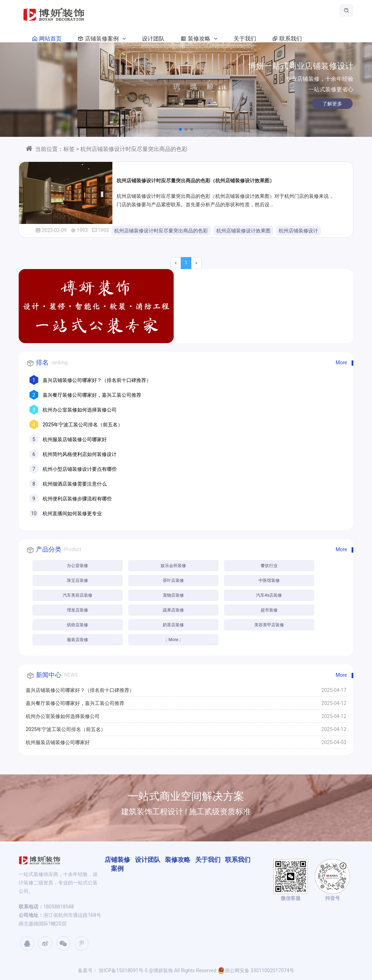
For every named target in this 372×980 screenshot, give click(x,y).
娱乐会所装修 (173, 566)
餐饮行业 (269, 566)
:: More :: (173, 640)
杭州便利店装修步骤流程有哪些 (77, 499)
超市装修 (269, 610)
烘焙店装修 (77, 625)
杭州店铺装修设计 (298, 231)
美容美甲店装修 (269, 625)
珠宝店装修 (77, 580)
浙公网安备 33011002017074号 (256, 970)
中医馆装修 (269, 580)
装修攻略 (198, 39)
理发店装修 (77, 610)
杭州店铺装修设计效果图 (243, 231)
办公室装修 (77, 566)
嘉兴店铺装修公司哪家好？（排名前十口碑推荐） (97, 380)
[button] (180, 129)
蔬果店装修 (173, 610)
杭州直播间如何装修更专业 (72, 513)
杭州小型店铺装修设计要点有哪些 (80, 469)
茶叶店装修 (173, 580)
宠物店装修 (173, 595)
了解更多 (318, 104)
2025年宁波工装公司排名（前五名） (83, 425)
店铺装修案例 (100, 39)
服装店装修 (77, 640)
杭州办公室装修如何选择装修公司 (80, 410)
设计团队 (153, 39)
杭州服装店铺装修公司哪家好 (75, 439)
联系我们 (286, 39)
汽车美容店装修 (77, 595)
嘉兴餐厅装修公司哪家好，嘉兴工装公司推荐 (92, 395)
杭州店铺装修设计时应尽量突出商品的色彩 (161, 231)
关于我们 (245, 39)
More (341, 363)
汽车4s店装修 (269, 595)
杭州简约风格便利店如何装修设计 (80, 454)
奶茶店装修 (173, 625)
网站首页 (45, 39)
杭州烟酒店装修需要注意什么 (75, 484)
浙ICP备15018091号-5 (123, 970)
